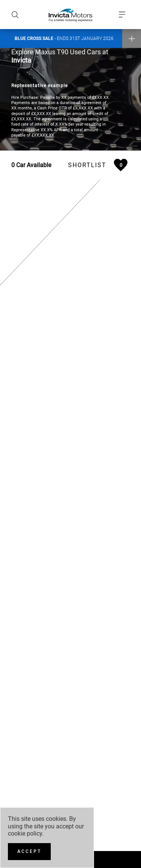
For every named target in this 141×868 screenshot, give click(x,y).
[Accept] (29, 852)
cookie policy (25, 833)
